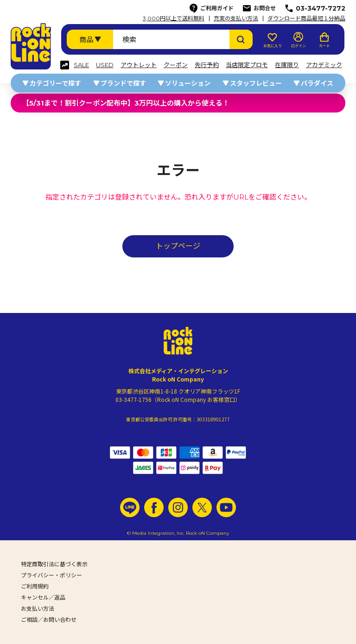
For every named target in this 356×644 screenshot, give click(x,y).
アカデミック (324, 65)
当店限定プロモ (247, 65)
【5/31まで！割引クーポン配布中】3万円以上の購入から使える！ (126, 103)
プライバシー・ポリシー (51, 575)
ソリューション (188, 83)
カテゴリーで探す (55, 83)
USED (105, 65)
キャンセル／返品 (43, 597)
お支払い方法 (38, 609)
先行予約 (207, 65)
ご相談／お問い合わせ (49, 620)
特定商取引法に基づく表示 (54, 564)
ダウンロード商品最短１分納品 (306, 19)
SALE (81, 65)
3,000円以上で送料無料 (174, 19)
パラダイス (317, 83)
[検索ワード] (171, 39)
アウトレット (139, 65)
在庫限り (287, 65)
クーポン (176, 65)
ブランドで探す (123, 83)
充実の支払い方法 (236, 19)
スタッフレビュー (256, 83)
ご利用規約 (35, 586)
